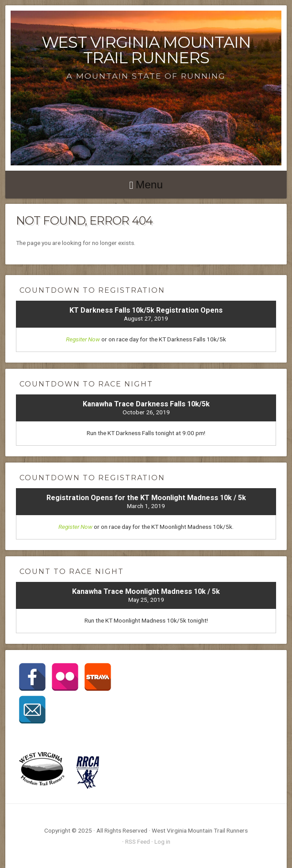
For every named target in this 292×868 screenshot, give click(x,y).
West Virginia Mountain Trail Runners (146, 50)
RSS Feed (138, 841)
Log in (162, 841)
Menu (149, 185)
